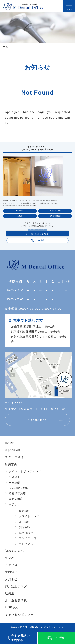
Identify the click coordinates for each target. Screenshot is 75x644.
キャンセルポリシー (19, 615)
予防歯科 (24, 527)
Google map (37, 420)
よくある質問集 (16, 600)
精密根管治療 (17, 493)
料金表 (10, 558)
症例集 (10, 593)
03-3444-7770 (38, 234)
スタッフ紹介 (14, 457)
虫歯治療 (14, 482)
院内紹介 (11, 572)
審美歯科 (24, 511)
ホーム (4, 47)
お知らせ (11, 579)
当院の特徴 (13, 450)
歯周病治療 (16, 499)
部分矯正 (14, 477)
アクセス (11, 565)
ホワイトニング (29, 516)
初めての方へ (14, 551)
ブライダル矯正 (29, 538)
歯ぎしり (15, 504)
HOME (10, 443)
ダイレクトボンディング (25, 471)
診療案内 (11, 465)
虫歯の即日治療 (19, 488)
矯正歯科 (24, 522)
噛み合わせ (26, 533)
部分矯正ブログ (16, 586)
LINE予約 (40, 240)
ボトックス (26, 544)
